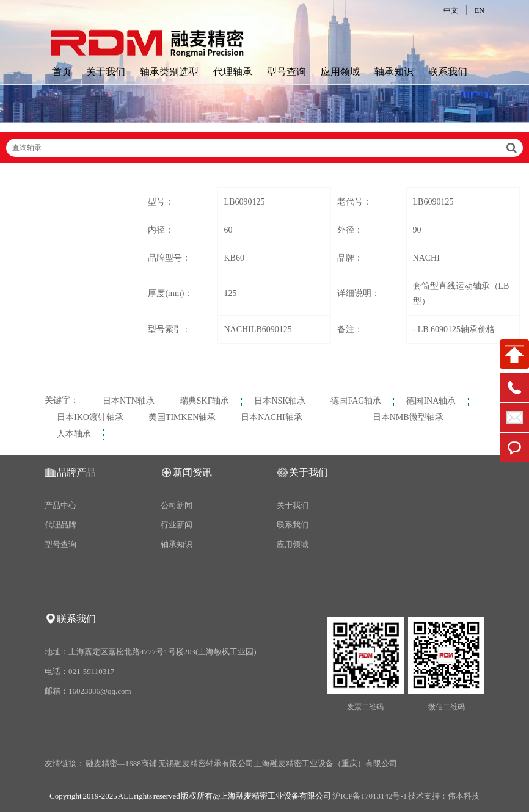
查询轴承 (264, 148)
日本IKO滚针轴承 (90, 417)
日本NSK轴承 (280, 401)
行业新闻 (177, 525)
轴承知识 (394, 72)
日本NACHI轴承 (271, 417)
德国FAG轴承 (356, 401)
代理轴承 (233, 72)
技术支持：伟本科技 (444, 796)
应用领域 (340, 72)
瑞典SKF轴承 (205, 401)
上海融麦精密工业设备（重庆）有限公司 (326, 763)
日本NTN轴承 (129, 401)
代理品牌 (60, 525)
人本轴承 (74, 434)
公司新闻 (177, 505)
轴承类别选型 (169, 72)
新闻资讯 (192, 472)
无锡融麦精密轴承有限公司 (206, 763)
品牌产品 (76, 472)
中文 (451, 10)
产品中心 (60, 505)
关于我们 (106, 72)
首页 (62, 72)
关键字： (62, 400)
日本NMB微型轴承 (408, 417)
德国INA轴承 (431, 401)
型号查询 (286, 72)
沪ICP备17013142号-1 (370, 796)
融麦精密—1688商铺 (121, 763)
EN (480, 10)
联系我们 (448, 72)
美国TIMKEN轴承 (182, 417)
